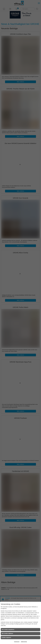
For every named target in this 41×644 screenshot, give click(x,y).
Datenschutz (24, 642)
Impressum (17, 642)
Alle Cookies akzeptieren (8, 630)
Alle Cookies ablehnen (7, 634)
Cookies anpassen (6, 638)
